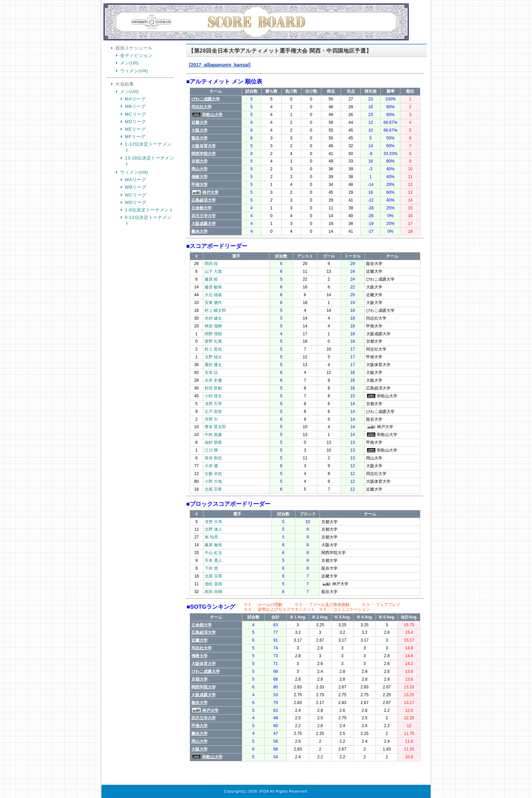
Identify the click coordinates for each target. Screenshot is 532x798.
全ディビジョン (136, 55)
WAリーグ (136, 180)
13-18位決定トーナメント (150, 161)
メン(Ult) (129, 63)
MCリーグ (135, 114)
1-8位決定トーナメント (149, 210)
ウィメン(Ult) (134, 71)
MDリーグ (135, 122)
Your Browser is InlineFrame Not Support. (305, 415)
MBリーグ (135, 106)
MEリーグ (135, 129)
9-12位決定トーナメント (148, 220)
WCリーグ (136, 195)
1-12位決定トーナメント (148, 147)
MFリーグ (135, 137)
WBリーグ (136, 187)
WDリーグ (136, 202)
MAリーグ (135, 99)
